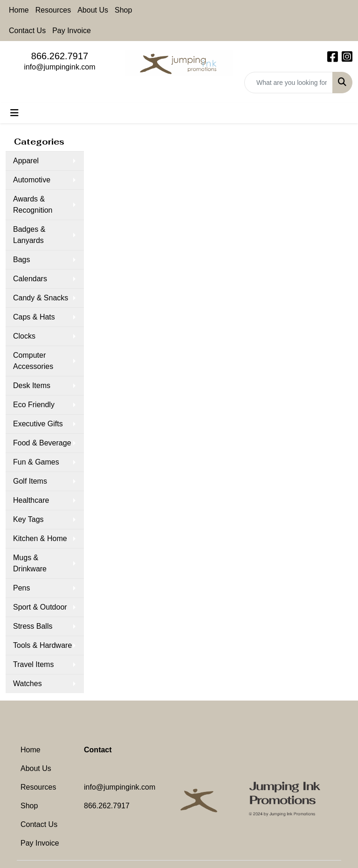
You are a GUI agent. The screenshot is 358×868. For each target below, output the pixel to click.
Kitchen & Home (40, 538)
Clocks (24, 336)
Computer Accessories (33, 361)
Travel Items (33, 664)
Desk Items (32, 385)
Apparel (26, 161)
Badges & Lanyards (29, 235)
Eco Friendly (34, 405)
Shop (123, 10)
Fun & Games (36, 462)
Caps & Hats (34, 317)
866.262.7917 (60, 56)
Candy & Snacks (41, 298)
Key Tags (28, 519)
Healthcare (31, 500)
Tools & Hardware (42, 645)
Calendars (30, 279)
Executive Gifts (38, 424)
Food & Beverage (42, 443)
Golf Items (30, 481)
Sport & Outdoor (40, 607)
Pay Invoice (72, 31)
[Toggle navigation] (14, 113)
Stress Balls (33, 626)
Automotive (32, 180)
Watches (28, 684)
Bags (21, 260)
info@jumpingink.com (59, 67)
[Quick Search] (289, 83)
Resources (53, 10)
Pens (21, 588)
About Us (93, 10)
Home (19, 10)
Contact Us (27, 31)
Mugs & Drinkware (30, 563)
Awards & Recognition (33, 205)
